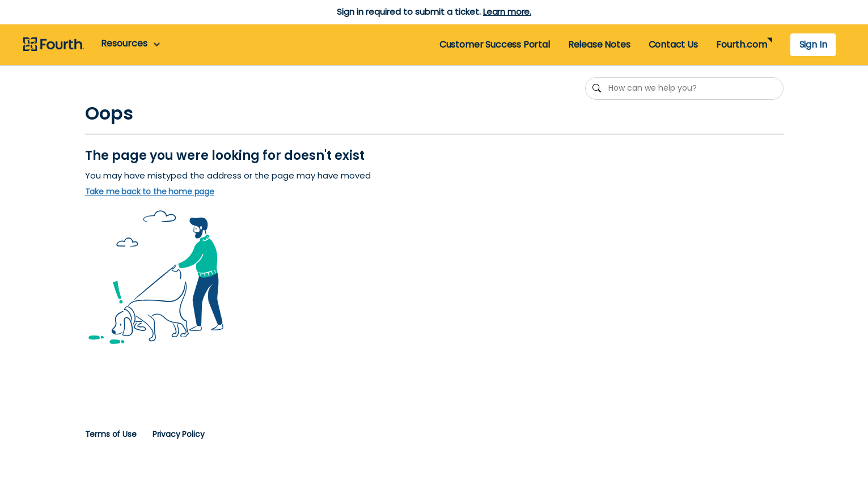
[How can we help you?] (684, 88)
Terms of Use (111, 434)
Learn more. (507, 12)
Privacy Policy (179, 434)
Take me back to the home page (150, 192)
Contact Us (673, 44)
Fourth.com (741, 44)
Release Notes (599, 44)
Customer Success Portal (495, 44)
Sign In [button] (813, 44)
